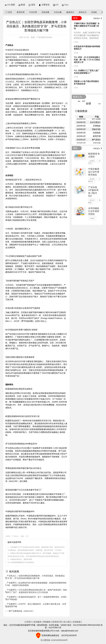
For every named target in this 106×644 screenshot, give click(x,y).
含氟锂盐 (94, 180)
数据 (22, 5)
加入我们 (67, 622)
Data (65, 5)
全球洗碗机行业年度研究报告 (94, 211)
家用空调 (21, 12)
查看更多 (98, 18)
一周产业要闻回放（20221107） (21, 611)
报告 (32, 5)
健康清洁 (70, 12)
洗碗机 (92, 218)
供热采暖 (45, 12)
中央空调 (33, 12)
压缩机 (94, 12)
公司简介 (28, 622)
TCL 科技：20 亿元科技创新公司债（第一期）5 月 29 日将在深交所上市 (87, 60)
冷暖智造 (44, 5)
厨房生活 (83, 12)
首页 (9, 12)
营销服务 (47, 622)
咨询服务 (38, 622)
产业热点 (15, 536)
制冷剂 (92, 200)
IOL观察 (10, 5)
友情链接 (77, 622)
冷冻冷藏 (58, 12)
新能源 (92, 161)
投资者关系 (57, 622)
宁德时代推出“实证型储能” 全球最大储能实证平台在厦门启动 (87, 26)
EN (56, 5)
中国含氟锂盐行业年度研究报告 (94, 172)
